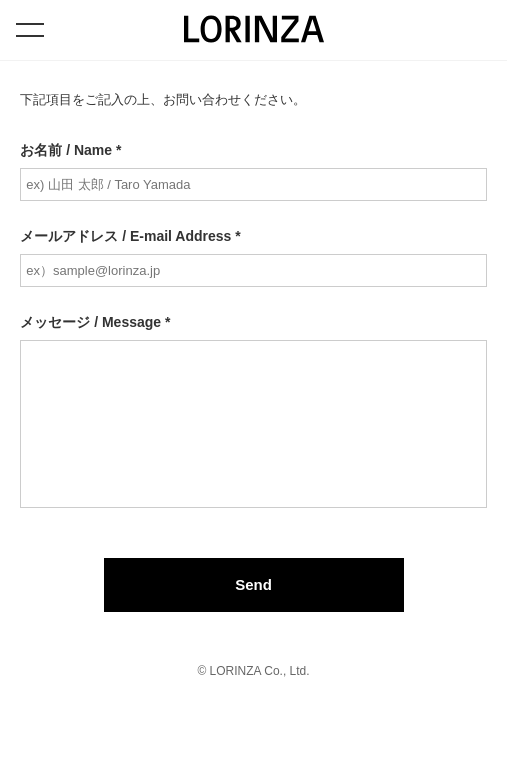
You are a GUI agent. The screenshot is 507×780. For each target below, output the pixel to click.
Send (253, 584)
